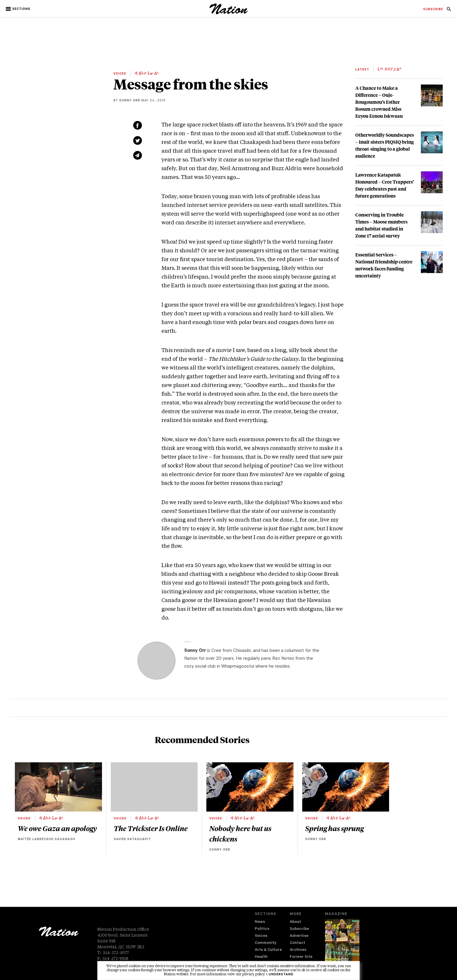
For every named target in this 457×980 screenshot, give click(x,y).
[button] (19, 9)
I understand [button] (280, 975)
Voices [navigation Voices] (261, 936)
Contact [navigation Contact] (297, 943)
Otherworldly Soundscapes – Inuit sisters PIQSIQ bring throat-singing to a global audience (385, 145)
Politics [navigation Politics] (262, 929)
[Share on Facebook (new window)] (138, 125)
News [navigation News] (260, 922)
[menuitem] (433, 10)
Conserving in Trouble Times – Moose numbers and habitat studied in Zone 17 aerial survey (381, 225)
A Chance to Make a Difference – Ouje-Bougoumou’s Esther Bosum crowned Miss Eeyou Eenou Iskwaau (379, 102)
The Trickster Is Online (151, 828)
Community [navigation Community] (266, 943)
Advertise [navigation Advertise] (299, 936)
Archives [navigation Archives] (298, 950)
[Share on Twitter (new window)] (138, 140)
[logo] (229, 13)
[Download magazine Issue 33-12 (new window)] (342, 944)
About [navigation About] (295, 922)
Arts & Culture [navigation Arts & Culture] (268, 950)
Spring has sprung (334, 828)
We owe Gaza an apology (57, 828)
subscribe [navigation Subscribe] (433, 10)
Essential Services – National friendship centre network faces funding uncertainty (384, 265)
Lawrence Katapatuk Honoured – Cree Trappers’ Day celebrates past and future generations (385, 185)
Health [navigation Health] (261, 957)
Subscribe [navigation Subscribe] (299, 929)
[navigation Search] (449, 11)
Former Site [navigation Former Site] (301, 957)
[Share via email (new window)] (138, 155)
